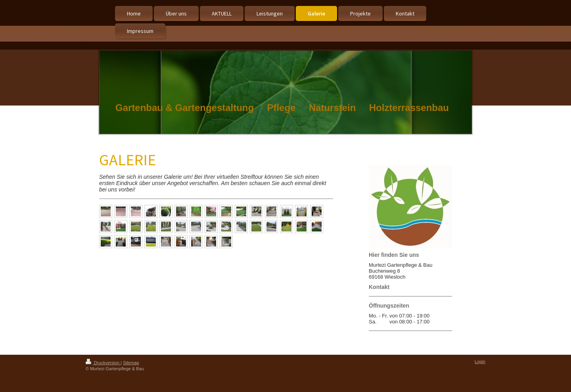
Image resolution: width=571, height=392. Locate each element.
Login (480, 361)
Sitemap (131, 363)
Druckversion (103, 363)
